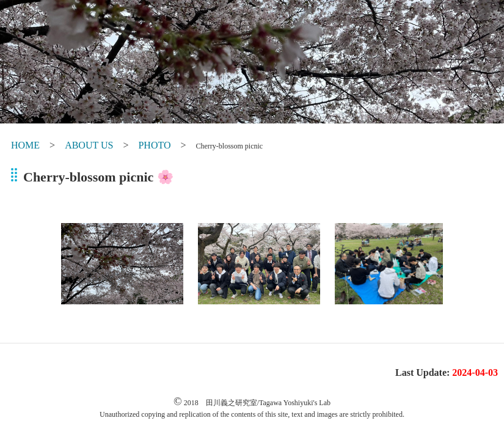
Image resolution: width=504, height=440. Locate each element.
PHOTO (154, 145)
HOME (25, 145)
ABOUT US (89, 145)
